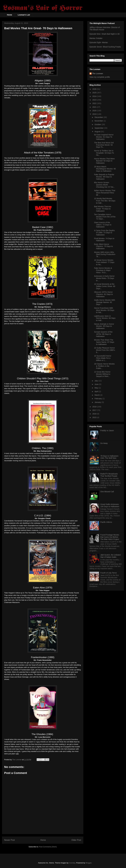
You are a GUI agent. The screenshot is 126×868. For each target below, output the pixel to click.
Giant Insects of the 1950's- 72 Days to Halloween (103, 225)
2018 (95, 407)
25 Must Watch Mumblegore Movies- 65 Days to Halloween (105, 169)
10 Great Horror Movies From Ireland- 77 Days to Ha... (104, 262)
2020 (95, 111)
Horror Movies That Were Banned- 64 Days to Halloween (104, 161)
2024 (95, 96)
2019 (95, 114)
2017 (95, 410)
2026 (95, 89)
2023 (95, 100)
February (98, 399)
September (99, 128)
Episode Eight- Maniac (99, 42)
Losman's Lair (24, 15)
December (99, 117)
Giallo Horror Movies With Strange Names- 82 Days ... (105, 302)
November (99, 121)
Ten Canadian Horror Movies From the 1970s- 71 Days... (105, 217)
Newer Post (10, 840)
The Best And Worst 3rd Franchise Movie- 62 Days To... (104, 145)
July (96, 381)
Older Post (76, 840)
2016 (95, 414)
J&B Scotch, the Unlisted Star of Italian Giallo (111, 556)
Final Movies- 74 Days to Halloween (104, 240)
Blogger (89, 863)
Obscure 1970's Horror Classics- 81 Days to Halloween (103, 294)
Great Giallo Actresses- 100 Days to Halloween (110, 505)
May (96, 388)
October (98, 124)
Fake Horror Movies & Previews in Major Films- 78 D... (103, 270)
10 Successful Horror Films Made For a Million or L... (103, 358)
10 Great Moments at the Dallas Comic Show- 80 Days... (105, 286)
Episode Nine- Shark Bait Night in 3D (105, 34)
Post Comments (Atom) (48, 847)
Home (10, 15)
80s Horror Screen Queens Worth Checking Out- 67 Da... (104, 185)
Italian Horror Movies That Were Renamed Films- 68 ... (105, 193)
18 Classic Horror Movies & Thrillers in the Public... (104, 366)
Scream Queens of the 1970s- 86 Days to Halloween (103, 334)
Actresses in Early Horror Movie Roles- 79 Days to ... (104, 278)
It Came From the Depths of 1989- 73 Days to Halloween (104, 233)
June (97, 384)
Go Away (104, 443)
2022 (95, 103)
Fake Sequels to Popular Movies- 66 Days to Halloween (104, 177)
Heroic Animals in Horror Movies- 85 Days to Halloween (104, 326)
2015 (95, 417)
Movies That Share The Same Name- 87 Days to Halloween (104, 342)
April (97, 391)
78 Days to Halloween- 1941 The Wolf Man (110, 457)
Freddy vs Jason (107, 431)
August (98, 132)
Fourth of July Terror (109, 573)
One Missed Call (107, 492)
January (98, 402)
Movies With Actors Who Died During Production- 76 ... (105, 254)
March (97, 395)
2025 (95, 93)
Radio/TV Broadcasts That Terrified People (109, 475)
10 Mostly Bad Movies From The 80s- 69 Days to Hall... (105, 201)
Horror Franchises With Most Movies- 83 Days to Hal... (104, 310)
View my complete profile (100, 77)
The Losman (98, 74)
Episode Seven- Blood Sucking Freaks (105, 47)
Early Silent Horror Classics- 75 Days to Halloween (103, 246)
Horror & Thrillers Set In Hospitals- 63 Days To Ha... (104, 153)
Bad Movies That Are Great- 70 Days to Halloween (103, 209)
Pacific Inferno (106, 522)
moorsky (72, 863)
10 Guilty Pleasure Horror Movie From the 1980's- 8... (105, 350)
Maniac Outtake (96, 38)
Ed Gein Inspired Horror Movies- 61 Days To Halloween (104, 137)
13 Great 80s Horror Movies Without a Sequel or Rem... (102, 374)
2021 (95, 107)
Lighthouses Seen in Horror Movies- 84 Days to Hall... (105, 318)
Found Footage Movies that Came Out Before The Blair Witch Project (110, 537)
